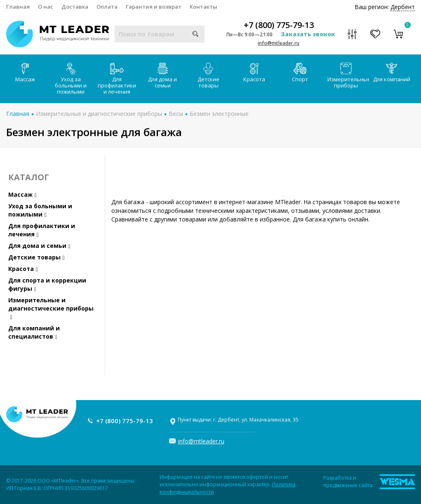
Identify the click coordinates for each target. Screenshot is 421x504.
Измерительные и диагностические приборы (99, 114)
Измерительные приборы (348, 76)
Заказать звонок (308, 34)
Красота (254, 73)
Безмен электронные (219, 114)
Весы (176, 114)
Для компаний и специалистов (34, 332)
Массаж (25, 73)
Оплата (107, 7)
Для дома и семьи (162, 76)
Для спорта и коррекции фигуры (47, 284)
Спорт (300, 73)
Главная (18, 7)
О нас (46, 7)
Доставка (75, 7)
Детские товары (208, 76)
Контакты (203, 7)
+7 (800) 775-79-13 (279, 25)
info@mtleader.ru (279, 43)
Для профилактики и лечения (117, 79)
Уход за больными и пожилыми (71, 79)
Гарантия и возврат (154, 7)
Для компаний (392, 73)
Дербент (403, 7)
